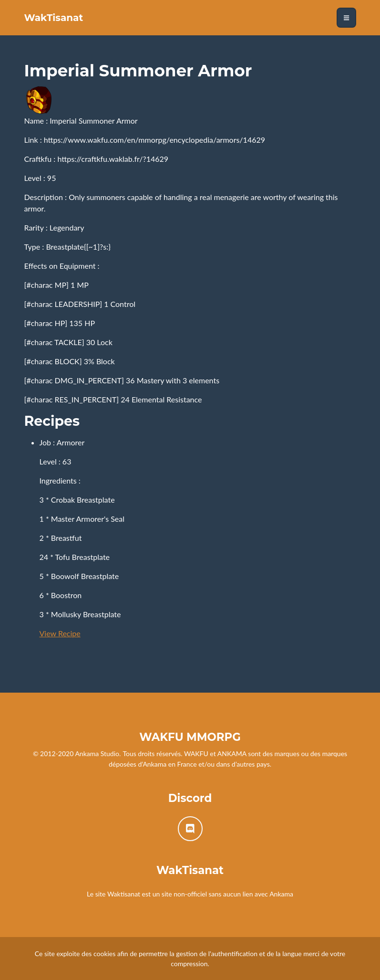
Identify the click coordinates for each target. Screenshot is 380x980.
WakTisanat (54, 18)
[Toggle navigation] (346, 18)
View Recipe (60, 633)
